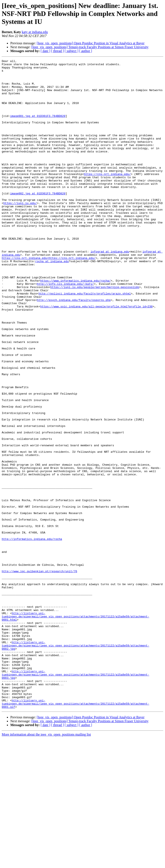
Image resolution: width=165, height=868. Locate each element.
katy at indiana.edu (35, 32)
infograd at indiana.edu (110, 290)
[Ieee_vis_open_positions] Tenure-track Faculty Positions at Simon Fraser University (90, 47)
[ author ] (86, 51)
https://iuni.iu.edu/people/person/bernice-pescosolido (95, 333)
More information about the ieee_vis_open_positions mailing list (46, 864)
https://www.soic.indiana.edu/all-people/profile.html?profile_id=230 (96, 356)
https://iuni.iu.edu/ (20, 232)
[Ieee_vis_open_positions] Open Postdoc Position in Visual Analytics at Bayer (91, 43)
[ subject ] (72, 51)
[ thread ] (57, 51)
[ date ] (45, 51)
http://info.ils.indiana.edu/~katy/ (65, 329)
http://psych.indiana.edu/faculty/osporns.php (74, 348)
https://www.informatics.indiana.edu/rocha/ (75, 325)
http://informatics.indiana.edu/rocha (32, 635)
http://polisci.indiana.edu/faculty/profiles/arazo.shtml (85, 341)
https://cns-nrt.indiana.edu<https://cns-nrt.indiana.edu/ (49, 298)
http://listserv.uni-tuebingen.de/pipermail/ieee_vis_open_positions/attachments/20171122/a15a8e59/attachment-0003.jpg (75, 798)
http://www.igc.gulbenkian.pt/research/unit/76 (39, 674)
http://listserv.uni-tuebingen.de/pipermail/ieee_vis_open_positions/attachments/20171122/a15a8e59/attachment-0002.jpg (75, 763)
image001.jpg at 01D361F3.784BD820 (38, 127)
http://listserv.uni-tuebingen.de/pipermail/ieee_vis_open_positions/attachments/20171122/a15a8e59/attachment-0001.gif (75, 833)
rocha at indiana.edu (52, 302)
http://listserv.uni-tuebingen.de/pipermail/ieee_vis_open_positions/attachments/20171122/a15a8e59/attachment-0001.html (75, 728)
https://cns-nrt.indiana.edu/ (107, 197)
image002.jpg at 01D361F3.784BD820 (38, 220)
